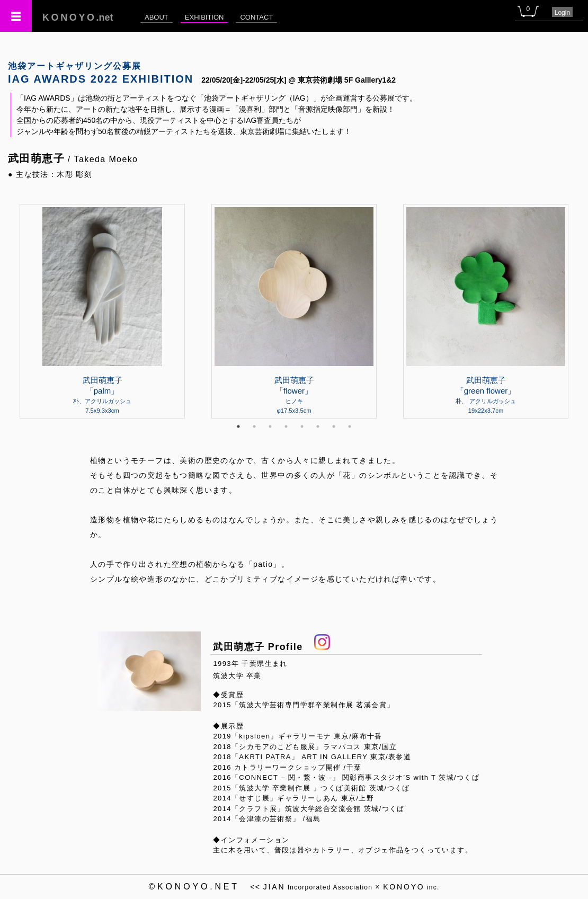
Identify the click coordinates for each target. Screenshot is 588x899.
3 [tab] (270, 426)
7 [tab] (334, 426)
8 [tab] (350, 426)
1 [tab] (238, 426)
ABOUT (157, 17)
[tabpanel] (294, 311)
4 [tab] (286, 426)
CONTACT (256, 17)
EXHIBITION (204, 17)
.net (78, 17)
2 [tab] (254, 426)
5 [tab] (302, 426)
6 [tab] (318, 426)
